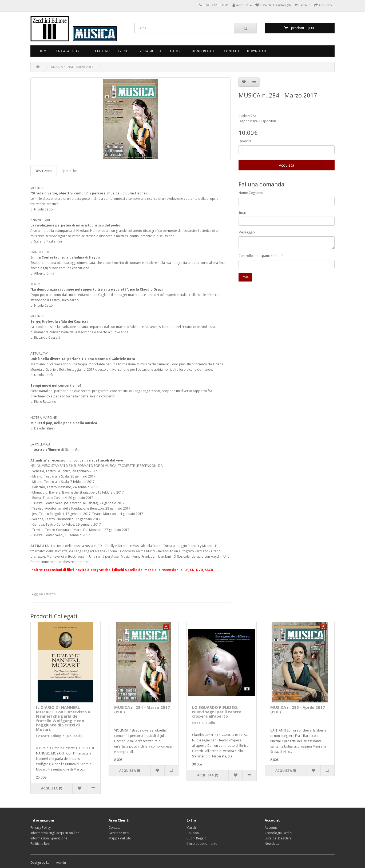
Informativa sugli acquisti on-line (55, 833)
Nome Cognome (251, 193)
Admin (61, 863)
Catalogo (101, 51)
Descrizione (44, 171)
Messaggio (247, 232)
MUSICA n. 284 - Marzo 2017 (72, 67)
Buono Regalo (203, 51)
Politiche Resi (40, 844)
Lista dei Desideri (278, 838)
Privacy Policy (41, 828)
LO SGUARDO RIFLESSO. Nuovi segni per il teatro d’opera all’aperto (217, 712)
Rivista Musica (149, 51)
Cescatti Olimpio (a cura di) (59, 736)
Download (257, 51)
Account (271, 828)
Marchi (192, 828)
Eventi (123, 51)
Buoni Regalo (197, 838)
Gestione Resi (119, 833)
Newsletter (273, 844)
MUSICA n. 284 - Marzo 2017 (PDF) (142, 709)
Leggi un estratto (43, 594)
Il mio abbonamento (202, 844)
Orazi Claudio (204, 723)
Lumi (50, 863)
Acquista (287, 165)
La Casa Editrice (70, 51)
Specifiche (69, 171)
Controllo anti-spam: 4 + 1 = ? (261, 256)
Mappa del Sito (120, 838)
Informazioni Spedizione (49, 838)
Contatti (231, 51)
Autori (176, 51)
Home (43, 51)
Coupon (193, 833)
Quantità (245, 141)
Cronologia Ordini (278, 833)
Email (243, 212)
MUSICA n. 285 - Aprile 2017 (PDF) (298, 709)
